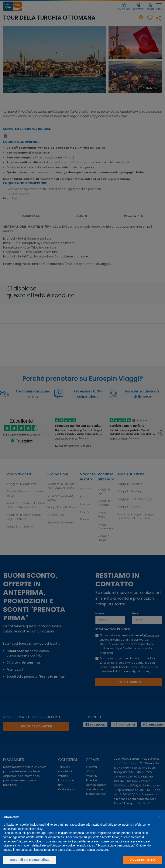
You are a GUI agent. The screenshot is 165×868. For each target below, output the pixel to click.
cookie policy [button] (34, 829)
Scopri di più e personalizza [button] (30, 860)
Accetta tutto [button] (142, 860)
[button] (159, 817)
